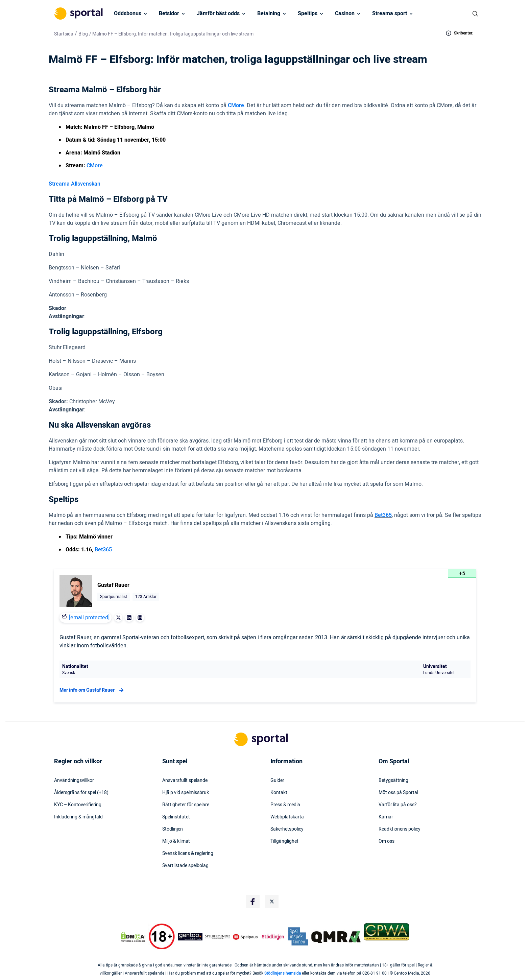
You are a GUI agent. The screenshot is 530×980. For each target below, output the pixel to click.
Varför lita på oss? (398, 805)
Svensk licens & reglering (188, 854)
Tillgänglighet (284, 841)
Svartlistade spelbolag (185, 866)
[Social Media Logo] (253, 902)
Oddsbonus (128, 14)
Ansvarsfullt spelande (185, 781)
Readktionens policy (400, 829)
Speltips (308, 14)
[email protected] (89, 618)
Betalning (269, 14)
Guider (277, 781)
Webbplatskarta (287, 817)
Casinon (345, 14)
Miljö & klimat (176, 841)
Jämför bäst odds (218, 14)
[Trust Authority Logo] (190, 937)
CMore (236, 105)
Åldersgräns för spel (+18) (81, 793)
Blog (83, 34)
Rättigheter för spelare (186, 805)
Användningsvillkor (74, 781)
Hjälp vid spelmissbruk (186, 793)
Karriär (386, 817)
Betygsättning (393, 781)
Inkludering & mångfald (78, 817)
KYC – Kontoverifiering (78, 805)
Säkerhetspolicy (287, 829)
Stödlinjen (173, 829)
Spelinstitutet (176, 817)
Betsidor (169, 14)
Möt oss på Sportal (398, 793)
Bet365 (383, 515)
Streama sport (390, 14)
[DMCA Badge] (133, 937)
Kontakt (279, 793)
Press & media (285, 805)
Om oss (387, 841)
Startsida (64, 34)
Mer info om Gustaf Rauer (92, 690)
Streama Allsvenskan (75, 184)
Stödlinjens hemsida (283, 973)
